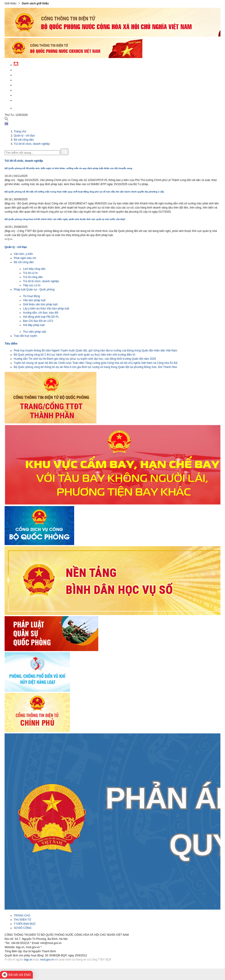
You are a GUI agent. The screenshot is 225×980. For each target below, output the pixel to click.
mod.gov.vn (47, 960)
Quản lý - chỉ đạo (26, 85)
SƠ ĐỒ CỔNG (23, 928)
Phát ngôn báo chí (25, 258)
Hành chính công (26, 90)
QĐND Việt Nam (24, 74)
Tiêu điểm (11, 344)
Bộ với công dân (24, 140)
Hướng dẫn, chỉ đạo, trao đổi (41, 313)
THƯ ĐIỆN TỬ (22, 920)
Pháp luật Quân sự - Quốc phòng (34, 290)
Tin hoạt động (31, 296)
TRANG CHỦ (22, 916)
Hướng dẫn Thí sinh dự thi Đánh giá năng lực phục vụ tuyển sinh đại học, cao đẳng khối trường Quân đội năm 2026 (85, 359)
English (19, 107)
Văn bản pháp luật (34, 300)
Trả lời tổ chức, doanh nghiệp (32, 144)
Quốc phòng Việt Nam (29, 79)
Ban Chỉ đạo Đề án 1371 (38, 321)
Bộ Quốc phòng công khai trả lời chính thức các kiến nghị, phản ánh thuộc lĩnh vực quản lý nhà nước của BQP (65, 219)
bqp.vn (28, 960)
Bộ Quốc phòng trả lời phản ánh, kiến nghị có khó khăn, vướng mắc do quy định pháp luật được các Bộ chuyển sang (68, 168)
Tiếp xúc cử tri (32, 285)
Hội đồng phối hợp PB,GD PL (41, 317)
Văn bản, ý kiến (23, 254)
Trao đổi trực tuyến (25, 336)
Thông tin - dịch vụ (27, 100)
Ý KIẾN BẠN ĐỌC (25, 924)
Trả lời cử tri (30, 273)
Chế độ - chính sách (28, 95)
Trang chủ (20, 131)
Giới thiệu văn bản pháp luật (40, 304)
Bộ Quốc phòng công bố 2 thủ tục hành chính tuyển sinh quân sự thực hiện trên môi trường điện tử (75, 355)
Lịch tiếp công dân (34, 269)
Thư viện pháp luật (35, 332)
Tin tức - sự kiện (25, 69)
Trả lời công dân (33, 277)
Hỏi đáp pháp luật (34, 325)
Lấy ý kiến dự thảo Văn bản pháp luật (46, 309)
